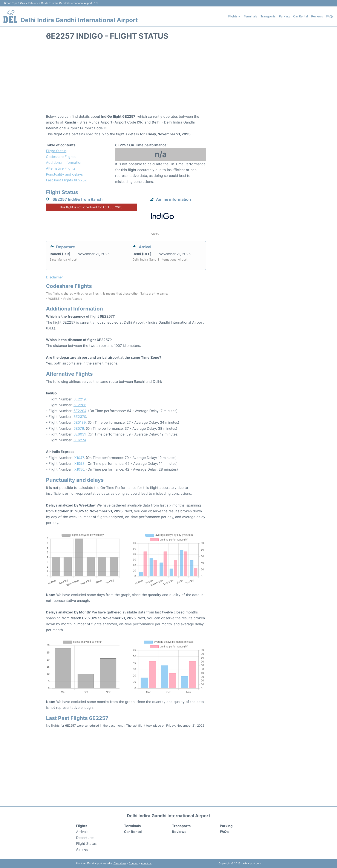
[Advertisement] (168, 79)
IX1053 (79, 463)
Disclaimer (120, 863)
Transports (268, 16)
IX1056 (79, 469)
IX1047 (79, 458)
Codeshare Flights (61, 157)
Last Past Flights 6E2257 (66, 180)
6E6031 (80, 434)
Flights (82, 826)
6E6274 (80, 440)
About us (146, 863)
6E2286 (80, 405)
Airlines (82, 849)
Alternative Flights (61, 168)
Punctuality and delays (64, 174)
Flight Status (56, 151)
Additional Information (64, 162)
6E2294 (80, 411)
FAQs (330, 16)
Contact (134, 863)
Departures (85, 838)
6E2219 (80, 399)
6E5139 (80, 422)
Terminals (250, 16)
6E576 (79, 428)
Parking (284, 16)
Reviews (317, 16)
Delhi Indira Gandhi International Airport (79, 20)
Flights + (234, 16)
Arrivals (82, 832)
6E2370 (80, 417)
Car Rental (300, 16)
